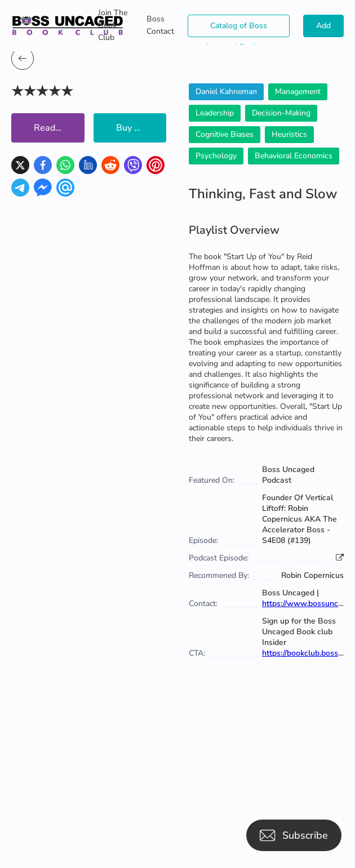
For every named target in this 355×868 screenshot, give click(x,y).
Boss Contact (160, 25)
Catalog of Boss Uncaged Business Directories (239, 29)
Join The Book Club (113, 25)
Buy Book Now (141, 128)
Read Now (56, 128)
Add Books (323, 29)
